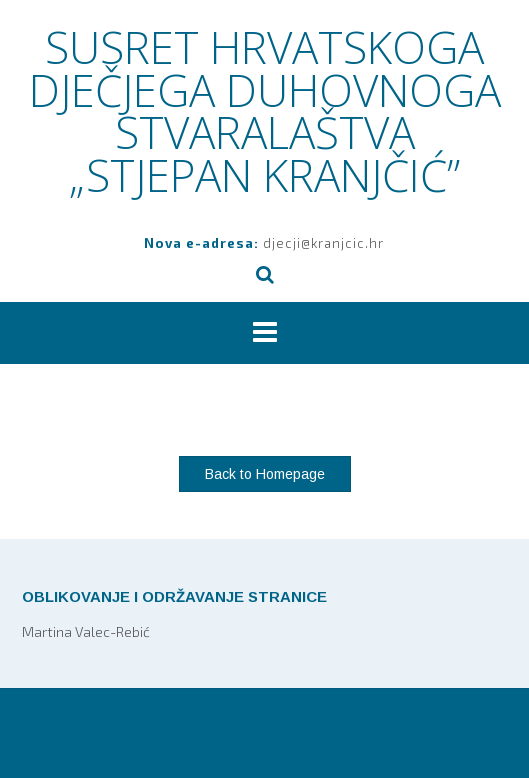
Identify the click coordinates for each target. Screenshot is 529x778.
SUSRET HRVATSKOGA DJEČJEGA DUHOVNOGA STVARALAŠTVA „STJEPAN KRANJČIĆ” (265, 111)
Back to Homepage (265, 474)
